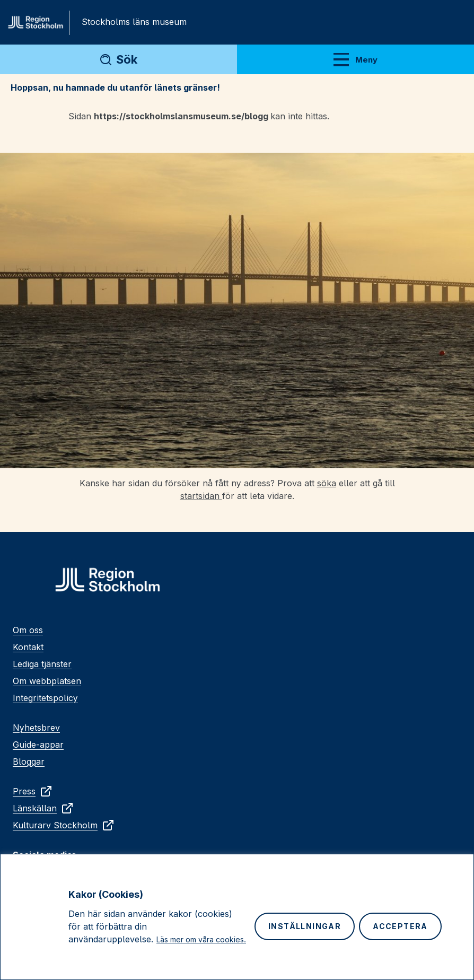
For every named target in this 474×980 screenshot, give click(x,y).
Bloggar (29, 762)
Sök (127, 59)
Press (33, 791)
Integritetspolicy (45, 698)
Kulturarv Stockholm (64, 825)
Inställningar (305, 926)
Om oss (28, 630)
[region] (237, 917)
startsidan (201, 496)
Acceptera (400, 926)
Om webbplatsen (47, 681)
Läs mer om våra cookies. (201, 939)
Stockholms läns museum (134, 22)
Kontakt (28, 647)
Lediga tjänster (42, 664)
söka (327, 483)
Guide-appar (38, 745)
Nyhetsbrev (36, 728)
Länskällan (43, 808)
